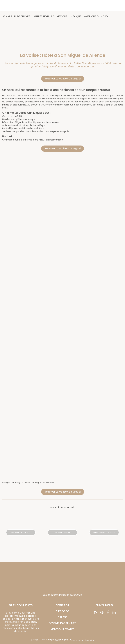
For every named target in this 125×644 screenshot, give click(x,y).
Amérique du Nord (96, 17)
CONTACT (62, 605)
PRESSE (62, 617)
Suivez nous (104, 605)
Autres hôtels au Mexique (50, 17)
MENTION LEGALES (62, 629)
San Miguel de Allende (16, 17)
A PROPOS (62, 611)
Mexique (76, 17)
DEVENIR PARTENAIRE (62, 623)
